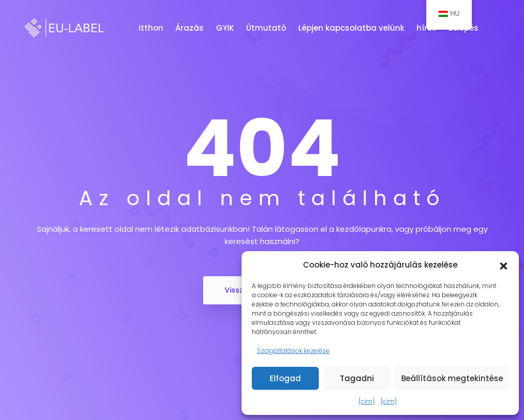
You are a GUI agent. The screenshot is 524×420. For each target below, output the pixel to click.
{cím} (367, 401)
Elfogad (285, 378)
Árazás (191, 28)
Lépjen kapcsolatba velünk (352, 28)
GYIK (226, 28)
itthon (152, 28)
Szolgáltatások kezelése (293, 351)
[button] (504, 265)
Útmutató (267, 28)
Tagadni (357, 378)
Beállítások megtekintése (452, 378)
